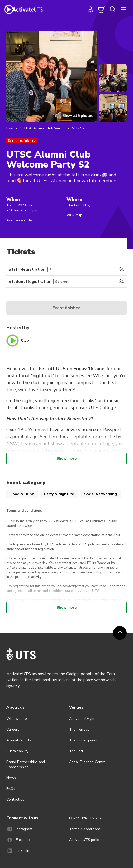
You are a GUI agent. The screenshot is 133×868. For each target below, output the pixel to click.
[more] (123, 9)
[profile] (90, 9)
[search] (112, 9)
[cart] (101, 9)
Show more (66, 458)
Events (12, 128)
